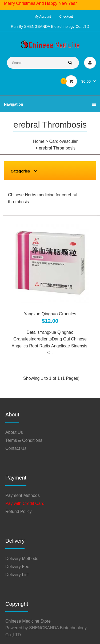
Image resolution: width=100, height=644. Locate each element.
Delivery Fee (17, 567)
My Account (43, 17)
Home (39, 141)
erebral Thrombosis (57, 148)
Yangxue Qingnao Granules (50, 314)
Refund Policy (19, 511)
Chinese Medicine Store (28, 621)
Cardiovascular (63, 141)
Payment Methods (23, 495)
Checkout (66, 17)
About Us (14, 432)
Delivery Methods (22, 559)
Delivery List (17, 575)
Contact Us (16, 448)
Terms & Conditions (24, 440)
